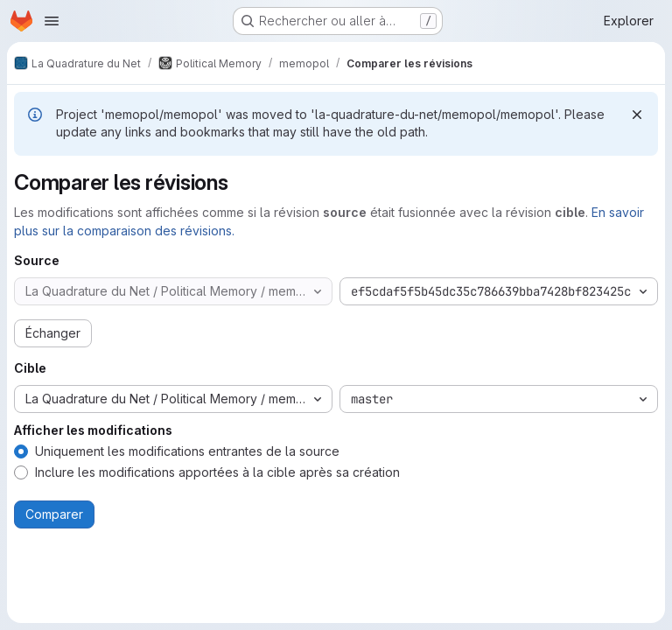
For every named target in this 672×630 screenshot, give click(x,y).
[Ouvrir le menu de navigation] (52, 21)
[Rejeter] (637, 115)
